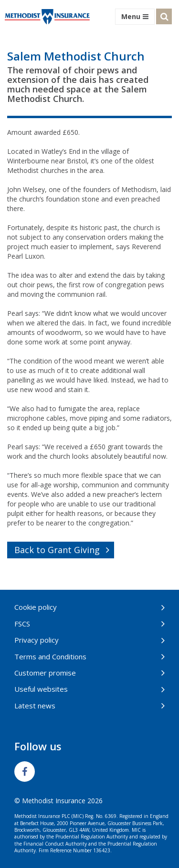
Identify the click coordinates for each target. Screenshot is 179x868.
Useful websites (41, 689)
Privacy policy (37, 640)
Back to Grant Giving (57, 550)
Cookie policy (36, 607)
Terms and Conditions (50, 656)
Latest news (35, 706)
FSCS (22, 624)
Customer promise (45, 673)
